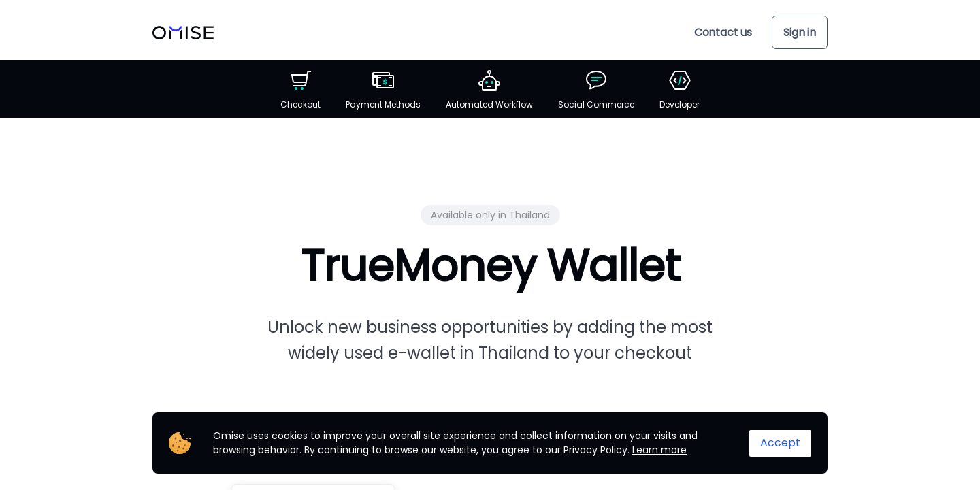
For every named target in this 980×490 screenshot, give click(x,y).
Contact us (723, 32)
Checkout (300, 90)
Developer (680, 90)
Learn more (659, 450)
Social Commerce (596, 90)
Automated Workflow (489, 90)
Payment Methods (383, 90)
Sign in (800, 32)
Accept (780, 443)
